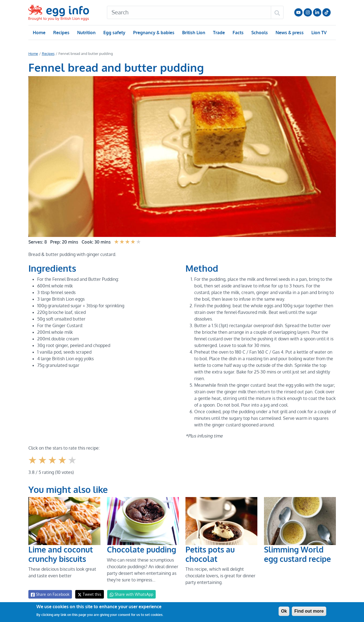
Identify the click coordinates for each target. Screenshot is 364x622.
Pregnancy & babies (153, 33)
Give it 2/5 (43, 458)
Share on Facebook (50, 588)
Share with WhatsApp (129, 588)
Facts (238, 33)
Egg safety (114, 33)
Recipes (61, 33)
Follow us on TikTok (327, 12)
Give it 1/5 (33, 458)
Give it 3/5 (53, 458)
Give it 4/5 (63, 458)
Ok (284, 611)
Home (39, 33)
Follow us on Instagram (308, 12)
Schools (259, 33)
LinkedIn (317, 12)
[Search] (189, 12)
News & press (289, 33)
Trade (219, 33)
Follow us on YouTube (298, 12)
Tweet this (88, 588)
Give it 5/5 (73, 458)
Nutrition (86, 33)
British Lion (193, 33)
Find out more (309, 611)
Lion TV (318, 33)
